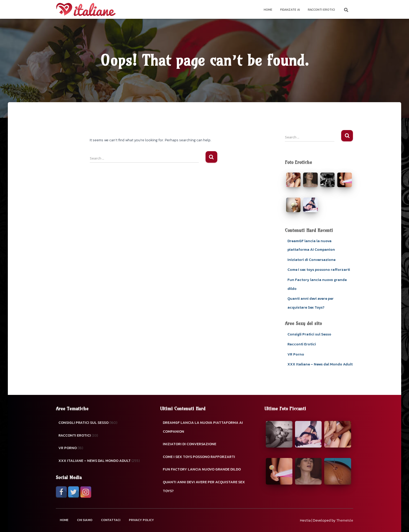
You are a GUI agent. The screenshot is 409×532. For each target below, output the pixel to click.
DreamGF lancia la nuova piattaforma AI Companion (203, 427)
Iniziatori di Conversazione (311, 260)
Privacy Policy (141, 520)
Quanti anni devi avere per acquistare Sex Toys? (204, 487)
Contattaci (111, 520)
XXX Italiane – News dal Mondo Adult (320, 364)
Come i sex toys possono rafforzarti (319, 270)
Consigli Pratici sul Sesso (309, 334)
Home (268, 10)
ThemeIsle (345, 520)
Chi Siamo (85, 520)
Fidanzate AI (290, 10)
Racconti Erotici (321, 10)
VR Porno (296, 354)
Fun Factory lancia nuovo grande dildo (202, 469)
